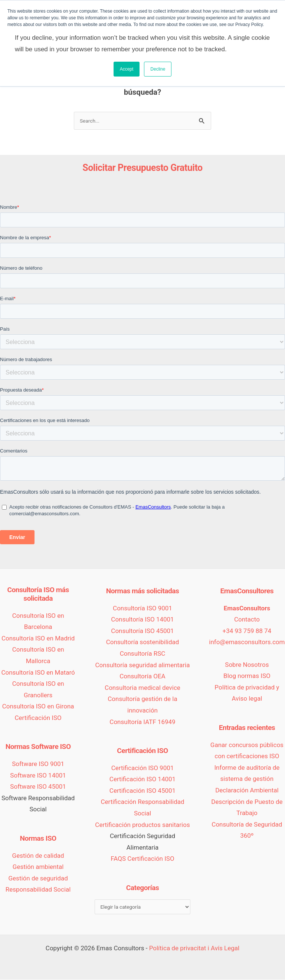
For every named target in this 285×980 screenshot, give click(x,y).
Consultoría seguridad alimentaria (143, 665)
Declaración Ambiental (247, 791)
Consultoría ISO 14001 (142, 620)
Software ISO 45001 (38, 787)
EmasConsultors (247, 609)
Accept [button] (127, 69)
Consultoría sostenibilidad (143, 643)
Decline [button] (158, 69)
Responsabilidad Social (38, 890)
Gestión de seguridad (38, 879)
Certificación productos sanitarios (142, 825)
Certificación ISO (38, 718)
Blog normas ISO (247, 676)
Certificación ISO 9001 (143, 768)
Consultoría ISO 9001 (142, 609)
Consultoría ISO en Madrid (38, 639)
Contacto (247, 620)
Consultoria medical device (142, 688)
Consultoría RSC (143, 654)
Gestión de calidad (38, 856)
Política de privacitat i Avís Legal (194, 948)
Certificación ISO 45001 (142, 791)
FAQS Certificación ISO (142, 859)
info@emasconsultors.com (247, 643)
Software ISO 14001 (38, 776)
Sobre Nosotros (247, 665)
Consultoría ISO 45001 (142, 631)
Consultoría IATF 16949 (142, 722)
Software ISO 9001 (38, 764)
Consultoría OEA (142, 676)
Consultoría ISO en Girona (38, 707)
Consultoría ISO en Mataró (38, 673)
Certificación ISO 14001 (142, 780)
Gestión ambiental (38, 867)
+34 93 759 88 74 (247, 631)
